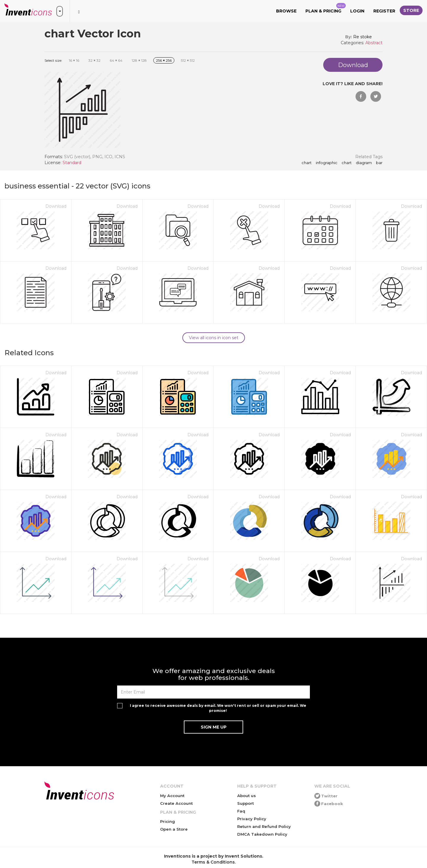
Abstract (374, 43)
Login (357, 11)
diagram (364, 163)
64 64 (116, 60)
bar (379, 163)
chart (307, 163)
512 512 (188, 60)
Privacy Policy (252, 819)
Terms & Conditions (213, 862)
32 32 (94, 60)
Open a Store (174, 829)
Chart (347, 163)
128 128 (139, 60)
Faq (241, 811)
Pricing (168, 821)
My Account (172, 796)
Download (56, 206)
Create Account (176, 803)
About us (247, 796)
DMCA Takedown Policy (262, 834)
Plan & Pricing (326, 8)
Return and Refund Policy (264, 826)
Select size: (53, 60)
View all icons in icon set (214, 338)
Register (384, 11)
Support (246, 803)
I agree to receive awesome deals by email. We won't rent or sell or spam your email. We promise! (218, 708)
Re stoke (363, 37)
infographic (327, 163)
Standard (72, 163)
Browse (286, 11)
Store (411, 10)
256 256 (164, 60)
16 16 (74, 60)
